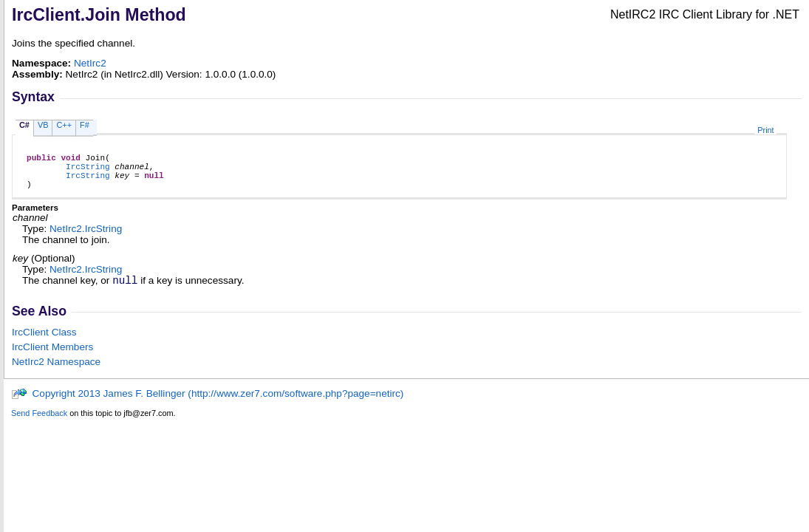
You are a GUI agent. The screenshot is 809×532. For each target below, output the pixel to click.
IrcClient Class (44, 343)
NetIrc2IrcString (86, 238)
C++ (64, 125)
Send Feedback (39, 424)
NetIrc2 (90, 63)
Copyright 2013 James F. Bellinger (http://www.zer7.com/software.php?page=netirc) (207, 405)
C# (24, 125)
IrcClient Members (52, 358)
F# (85, 125)
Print (765, 130)
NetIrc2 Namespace (56, 373)
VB (43, 125)
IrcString (88, 170)
